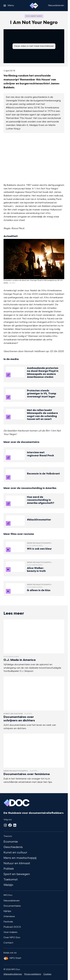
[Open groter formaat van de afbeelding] (34, 158)
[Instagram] (5, 825)
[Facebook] (10, 825)
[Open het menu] (9, 6)
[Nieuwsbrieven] (56, 6)
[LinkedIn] (15, 825)
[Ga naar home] (34, 6)
